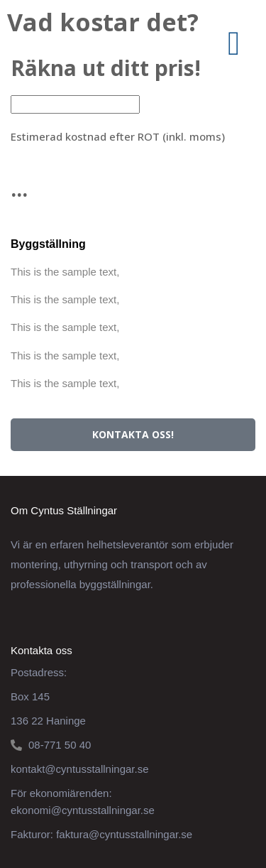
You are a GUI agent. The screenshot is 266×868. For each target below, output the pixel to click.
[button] (234, 44)
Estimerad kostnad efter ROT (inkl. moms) (118, 136)
